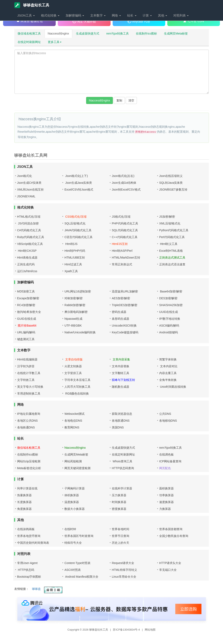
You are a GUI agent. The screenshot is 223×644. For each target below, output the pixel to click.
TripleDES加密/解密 (125, 305)
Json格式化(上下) (76, 176)
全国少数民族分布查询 (174, 536)
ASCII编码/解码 (169, 326)
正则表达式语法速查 (172, 264)
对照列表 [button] (181, 15)
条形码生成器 (121, 319)
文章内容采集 (121, 359)
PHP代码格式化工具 (125, 223)
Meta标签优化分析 (29, 468)
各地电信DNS (73, 421)
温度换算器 (72, 502)
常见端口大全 (168, 570)
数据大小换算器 (75, 509)
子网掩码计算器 (75, 488)
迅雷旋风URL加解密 (125, 291)
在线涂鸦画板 (26, 529)
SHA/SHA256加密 (171, 305)
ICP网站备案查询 (170, 461)
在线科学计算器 (122, 488)
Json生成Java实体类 (78, 183)
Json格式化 (25, 176)
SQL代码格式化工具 (125, 230)
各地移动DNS (168, 421)
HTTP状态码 (26, 570)
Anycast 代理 (139, 21)
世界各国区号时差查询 (79, 536)
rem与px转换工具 (118, 33)
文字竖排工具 (73, 373)
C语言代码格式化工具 (78, 237)
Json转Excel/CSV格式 (126, 190)
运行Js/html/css (27, 271)
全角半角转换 (168, 380)
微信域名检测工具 (29, 33)
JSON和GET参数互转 (173, 190)
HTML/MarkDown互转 (126, 258)
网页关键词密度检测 (77, 468)
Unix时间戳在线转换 (173, 387)
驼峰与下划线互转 (123, 380)
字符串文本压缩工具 (77, 380)
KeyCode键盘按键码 (125, 332)
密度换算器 (119, 509)
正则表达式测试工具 (172, 258)
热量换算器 (24, 495)
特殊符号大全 (73, 543)
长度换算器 (24, 502)
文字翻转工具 (121, 373)
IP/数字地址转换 (170, 319)
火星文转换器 (73, 366)
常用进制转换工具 (29, 394)
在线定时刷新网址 (29, 42)
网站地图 (150, 630)
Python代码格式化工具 (174, 230)
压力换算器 (119, 495)
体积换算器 (72, 495)
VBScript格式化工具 (30, 244)
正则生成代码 (26, 264)
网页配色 (165, 468)
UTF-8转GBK (73, 326)
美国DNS (118, 427)
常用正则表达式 (122, 264)
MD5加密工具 (26, 291)
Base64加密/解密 (171, 291)
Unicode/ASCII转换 (124, 326)
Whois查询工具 (122, 461)
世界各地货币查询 (29, 536)
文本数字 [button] (98, 15)
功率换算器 (166, 495)
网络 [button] (116, 15)
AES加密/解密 (121, 298)
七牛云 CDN (194, 21)
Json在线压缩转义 (171, 176)
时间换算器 (119, 502)
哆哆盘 (36, 589)
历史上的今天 (121, 543)
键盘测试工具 (26, 339)
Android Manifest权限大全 (81, 577)
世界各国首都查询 (171, 529)
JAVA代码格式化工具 (78, 230)
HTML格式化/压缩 (29, 217)
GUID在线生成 (27, 319)
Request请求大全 (123, 563)
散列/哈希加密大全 (29, 312)
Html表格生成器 (27, 258)
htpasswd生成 (73, 319)
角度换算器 (24, 509)
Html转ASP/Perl (122, 251)
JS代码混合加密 (28, 223)
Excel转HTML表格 (171, 251)
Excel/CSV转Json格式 (79, 190)
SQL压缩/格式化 (75, 223)
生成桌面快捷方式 (88, 33)
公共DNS (165, 414)
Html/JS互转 (120, 244)
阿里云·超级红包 (29, 21)
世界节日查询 (121, 536)
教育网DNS (72, 427)
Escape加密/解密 (28, 298)
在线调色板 (166, 454)
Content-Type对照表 (77, 563)
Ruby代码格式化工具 (31, 237)
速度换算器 (166, 502)
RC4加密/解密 (26, 305)
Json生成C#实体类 (29, 183)
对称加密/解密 (74, 298)
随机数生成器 (121, 387)
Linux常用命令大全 (124, 577)
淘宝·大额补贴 (84, 21)
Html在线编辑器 (27, 359)
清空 (131, 100)
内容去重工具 (168, 373)
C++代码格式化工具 (125, 237)
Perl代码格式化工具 (172, 237)
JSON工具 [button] (26, 15)
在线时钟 (70, 529)
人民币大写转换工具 (77, 387)
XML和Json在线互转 (30, 190)
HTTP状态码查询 (123, 468)
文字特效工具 (26, 380)
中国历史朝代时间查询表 (33, 543)
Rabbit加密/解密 (75, 305)
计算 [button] (147, 15)
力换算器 (165, 509)
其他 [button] (163, 15)
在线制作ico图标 (146, 33)
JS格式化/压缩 (121, 217)
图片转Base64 (27, 326)
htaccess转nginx (58, 33)
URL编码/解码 (26, 332)
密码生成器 (119, 312)
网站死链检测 (73, 461)
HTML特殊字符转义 (124, 570)
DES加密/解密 (168, 298)
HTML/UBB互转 (75, 258)
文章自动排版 (74, 359)
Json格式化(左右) (123, 176)
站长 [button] (132, 15)
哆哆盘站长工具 (32, 5)
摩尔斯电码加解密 (76, 312)
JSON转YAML (26, 196)
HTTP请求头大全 (170, 563)
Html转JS (71, 244)
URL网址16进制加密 (78, 291)
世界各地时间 (121, 529)
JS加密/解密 (167, 217)
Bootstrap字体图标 (29, 577)
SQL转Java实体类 (171, 183)
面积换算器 (166, 488)
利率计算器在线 (27, 488)
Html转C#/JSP (27, 251)
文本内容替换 (121, 366)
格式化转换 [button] (50, 15)
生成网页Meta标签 (176, 33)
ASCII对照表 (73, 570)
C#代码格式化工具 (29, 230)
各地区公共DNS (28, 421)
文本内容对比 (168, 366)
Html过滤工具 (73, 264)
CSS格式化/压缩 (75, 217)
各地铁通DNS (26, 427)
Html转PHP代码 (75, 251)
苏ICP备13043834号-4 (127, 630)
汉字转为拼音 (26, 366)
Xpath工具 (71, 271)
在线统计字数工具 (29, 373)
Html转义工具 (168, 244)
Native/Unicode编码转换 (80, 332)
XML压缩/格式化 (170, 223)
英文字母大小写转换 (30, 387)
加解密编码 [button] (75, 15)
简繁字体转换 (168, 359)
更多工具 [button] (55, 42)
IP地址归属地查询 (29, 414)
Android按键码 (169, 332)
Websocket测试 (74, 414)
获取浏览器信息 (122, 414)
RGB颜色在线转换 (77, 394)
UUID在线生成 (169, 312)
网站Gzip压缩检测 (29, 461)
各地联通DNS (121, 421)
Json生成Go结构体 (124, 183)
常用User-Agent (27, 563)
